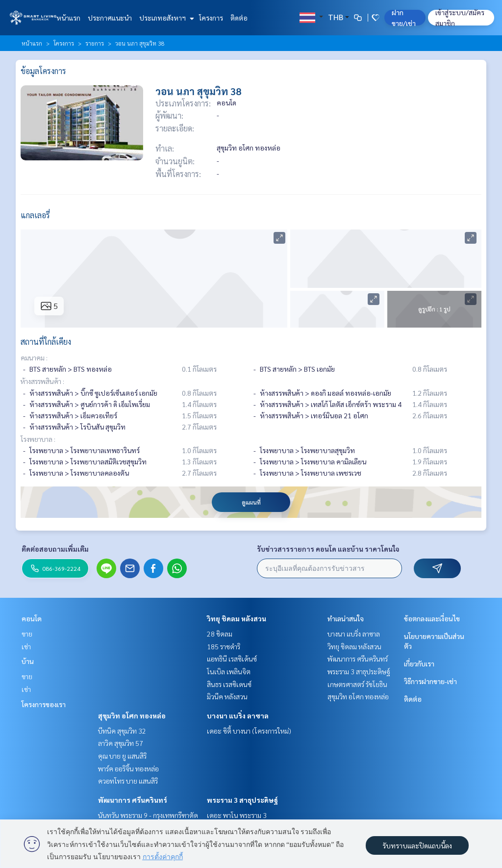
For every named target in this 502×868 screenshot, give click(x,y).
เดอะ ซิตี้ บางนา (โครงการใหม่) (249, 731)
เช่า (26, 646)
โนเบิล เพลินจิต (229, 671)
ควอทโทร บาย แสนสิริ (128, 781)
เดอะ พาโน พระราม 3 (237, 815)
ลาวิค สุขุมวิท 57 (121, 743)
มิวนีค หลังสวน (227, 696)
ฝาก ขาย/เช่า (404, 18)
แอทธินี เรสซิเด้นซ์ (232, 659)
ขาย (27, 634)
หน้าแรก (68, 18)
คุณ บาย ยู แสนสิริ (122, 756)
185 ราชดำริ (224, 646)
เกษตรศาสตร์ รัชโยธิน (357, 684)
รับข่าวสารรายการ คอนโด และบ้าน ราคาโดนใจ (328, 549)
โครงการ (211, 18)
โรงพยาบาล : (38, 439)
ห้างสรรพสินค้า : (42, 381)
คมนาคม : (34, 357)
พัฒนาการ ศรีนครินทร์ (133, 800)
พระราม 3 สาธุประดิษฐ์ (242, 800)
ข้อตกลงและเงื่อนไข (432, 618)
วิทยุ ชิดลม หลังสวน (237, 618)
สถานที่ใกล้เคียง (46, 342)
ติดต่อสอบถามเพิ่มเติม (55, 549)
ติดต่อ (239, 18)
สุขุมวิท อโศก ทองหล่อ (132, 715)
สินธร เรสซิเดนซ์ (229, 684)
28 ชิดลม (220, 634)
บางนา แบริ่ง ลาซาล (238, 715)
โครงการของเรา (44, 704)
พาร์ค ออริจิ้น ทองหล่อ (128, 768)
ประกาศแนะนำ (110, 18)
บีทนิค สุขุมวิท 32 (122, 731)
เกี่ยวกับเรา (419, 664)
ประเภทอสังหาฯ (165, 18)
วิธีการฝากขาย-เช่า (430, 681)
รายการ (95, 43)
